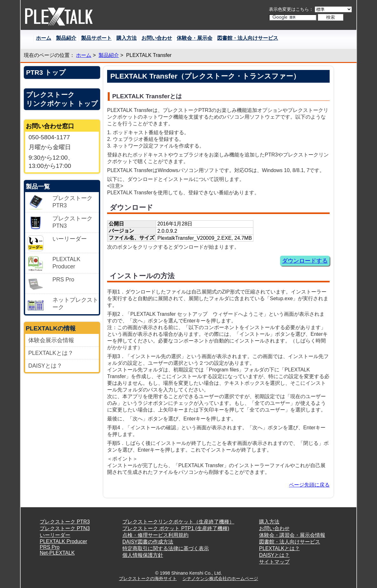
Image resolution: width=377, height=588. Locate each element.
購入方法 (127, 38)
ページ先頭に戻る (309, 485)
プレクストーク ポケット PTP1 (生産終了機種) (176, 528)
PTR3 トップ (46, 72)
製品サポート (96, 38)
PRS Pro (50, 547)
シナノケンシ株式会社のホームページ (220, 578)
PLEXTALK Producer (63, 541)
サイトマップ (274, 562)
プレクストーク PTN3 (65, 528)
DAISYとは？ (45, 366)
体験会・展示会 (195, 38)
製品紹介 (66, 38)
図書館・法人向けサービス (248, 38)
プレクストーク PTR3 (65, 522)
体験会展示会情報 (51, 340)
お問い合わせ (157, 38)
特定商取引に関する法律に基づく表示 (166, 548)
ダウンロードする (305, 261)
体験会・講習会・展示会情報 (292, 535)
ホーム (44, 38)
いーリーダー (55, 535)
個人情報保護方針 (143, 555)
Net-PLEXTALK (57, 553)
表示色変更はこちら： (291, 9)
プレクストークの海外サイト (148, 578)
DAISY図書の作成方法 (148, 542)
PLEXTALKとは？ (51, 353)
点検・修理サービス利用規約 (155, 535)
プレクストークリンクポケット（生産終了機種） (178, 522)
